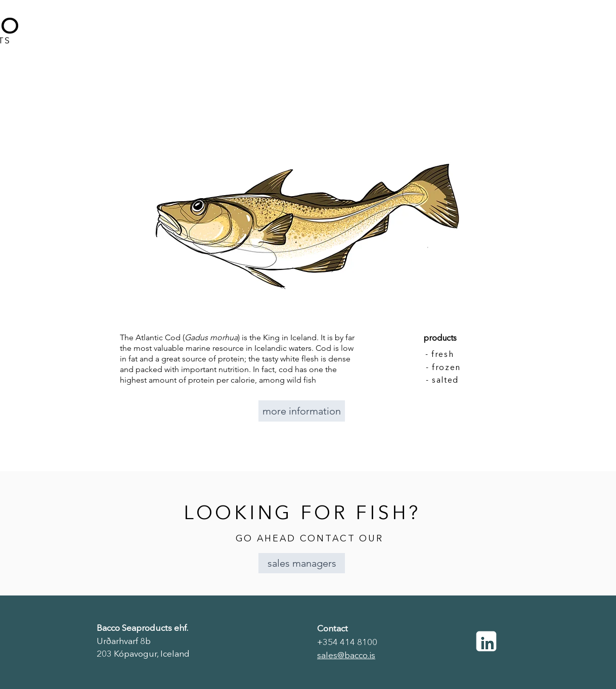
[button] (302, 563)
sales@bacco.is (346, 656)
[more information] (302, 411)
